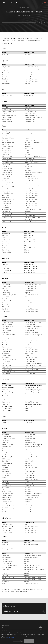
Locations (4, 631)
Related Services (24, 606)
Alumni (3, 628)
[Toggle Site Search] (42, 3)
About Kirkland (5, 625)
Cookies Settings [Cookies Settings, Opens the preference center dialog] (18, 641)
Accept (29, 641)
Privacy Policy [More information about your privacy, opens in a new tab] (10, 638)
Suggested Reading (24, 612)
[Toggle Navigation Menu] (45, 3)
